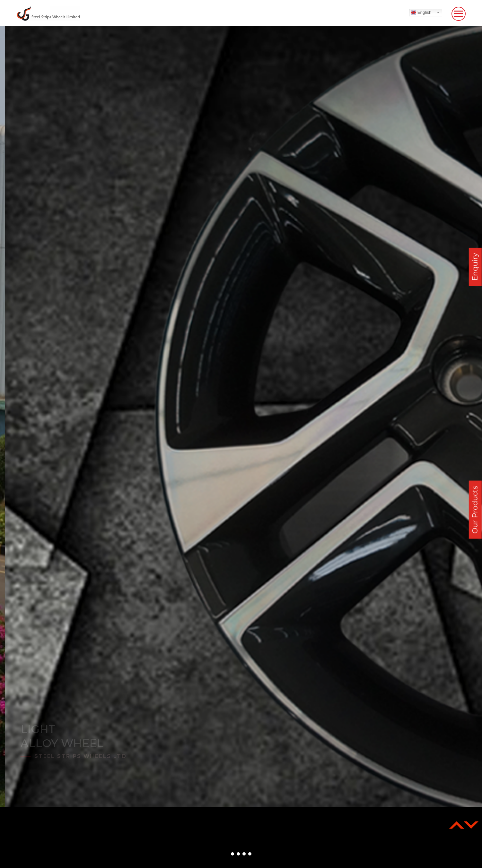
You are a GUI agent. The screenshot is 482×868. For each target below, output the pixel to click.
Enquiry (475, 267)
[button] (232, 854)
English (421, 13)
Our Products (475, 510)
